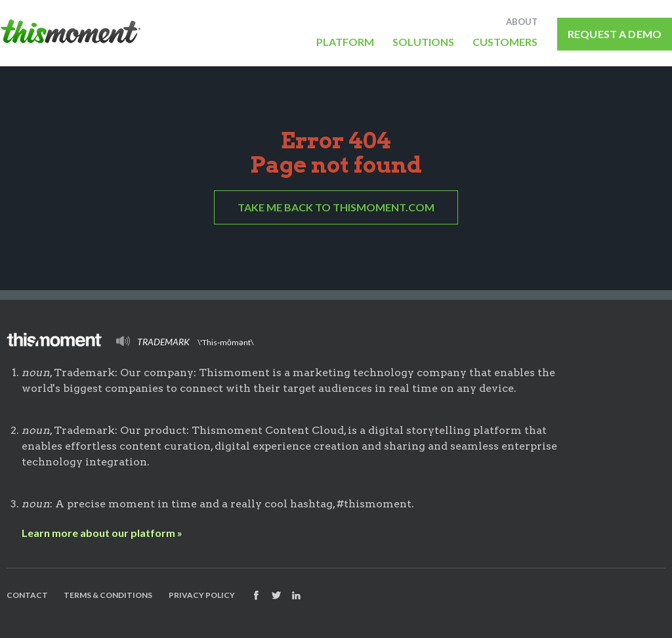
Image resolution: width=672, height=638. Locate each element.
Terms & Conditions (108, 595)
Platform (345, 41)
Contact (27, 595)
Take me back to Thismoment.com (336, 207)
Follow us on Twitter (276, 595)
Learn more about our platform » (102, 533)
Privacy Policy (202, 595)
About (522, 22)
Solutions (423, 41)
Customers (505, 41)
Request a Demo (615, 34)
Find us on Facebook (256, 595)
